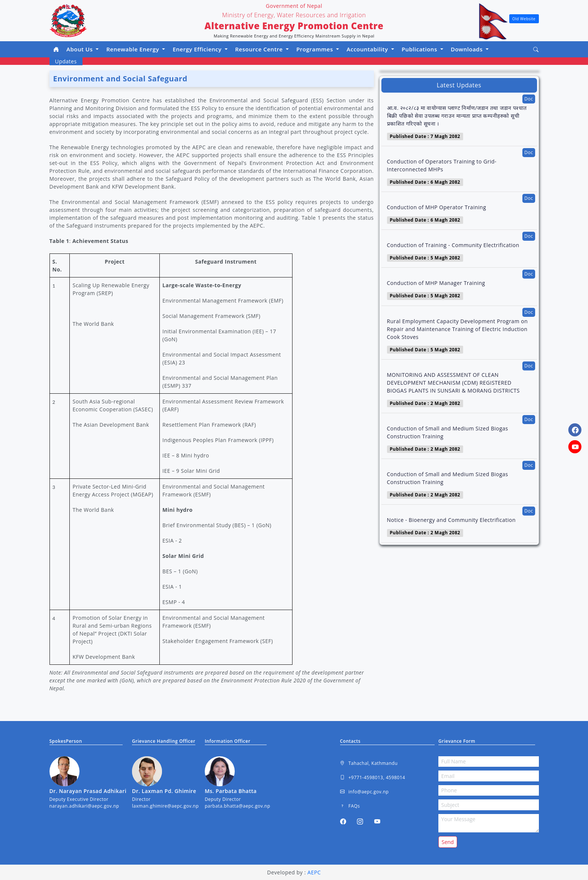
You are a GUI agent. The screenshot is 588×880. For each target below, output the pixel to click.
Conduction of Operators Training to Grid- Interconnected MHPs (442, 165)
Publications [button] (420, 49)
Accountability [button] (368, 49)
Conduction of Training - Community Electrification (453, 245)
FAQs (350, 806)
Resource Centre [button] (260, 49)
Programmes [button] (315, 49)
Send (448, 842)
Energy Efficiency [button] (198, 49)
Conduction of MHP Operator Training (437, 207)
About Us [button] (80, 49)
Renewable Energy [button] (133, 49)
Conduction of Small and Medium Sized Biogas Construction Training (448, 432)
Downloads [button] (468, 49)
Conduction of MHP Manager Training (436, 283)
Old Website (524, 19)
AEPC (314, 872)
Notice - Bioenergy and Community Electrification (451, 520)
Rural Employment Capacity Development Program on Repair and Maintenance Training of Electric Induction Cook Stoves (457, 329)
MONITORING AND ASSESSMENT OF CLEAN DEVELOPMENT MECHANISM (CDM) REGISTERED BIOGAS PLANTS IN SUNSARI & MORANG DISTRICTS (453, 383)
